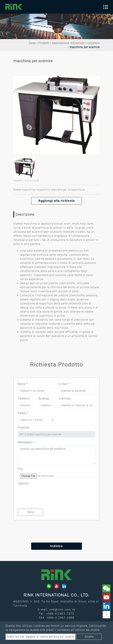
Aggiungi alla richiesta (56, 201)
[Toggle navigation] (106, 7)
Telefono (24, 399)
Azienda (44, 399)
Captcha (23, 483)
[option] (56, 112)
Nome (23, 384)
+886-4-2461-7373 (60, 614)
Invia (31, 512)
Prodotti (44, 43)
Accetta (89, 637)
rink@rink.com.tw (62, 610)
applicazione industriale (68, 43)
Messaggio (26, 442)
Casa (32, 43)
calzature (93, 43)
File (20, 469)
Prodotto (24, 428)
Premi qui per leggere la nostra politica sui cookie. (41, 637)
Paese (23, 413)
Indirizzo (65, 399)
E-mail (64, 384)
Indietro (56, 546)
